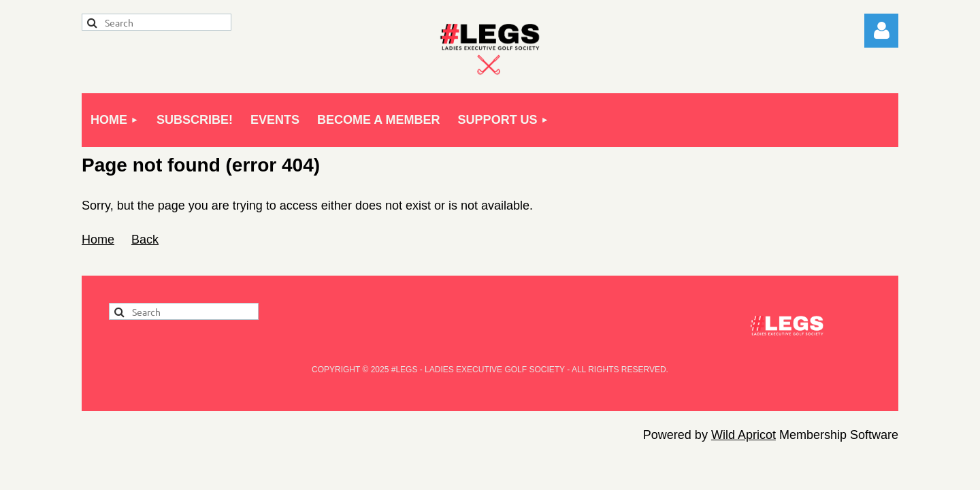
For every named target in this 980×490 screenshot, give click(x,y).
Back (145, 240)
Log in (881, 31)
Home (98, 240)
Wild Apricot (744, 435)
